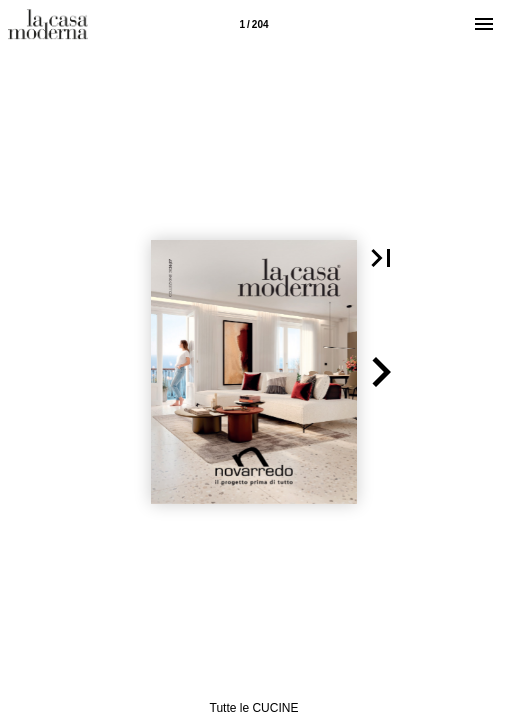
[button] (381, 258)
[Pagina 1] (254, 24)
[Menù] (484, 24)
